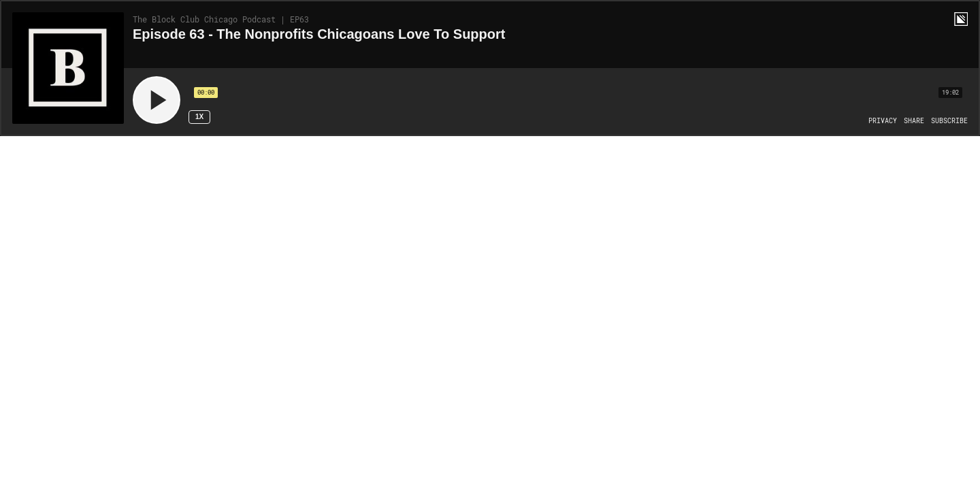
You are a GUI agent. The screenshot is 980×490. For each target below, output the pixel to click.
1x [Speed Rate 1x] (199, 117)
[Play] (157, 100)
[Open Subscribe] (949, 121)
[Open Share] (914, 121)
